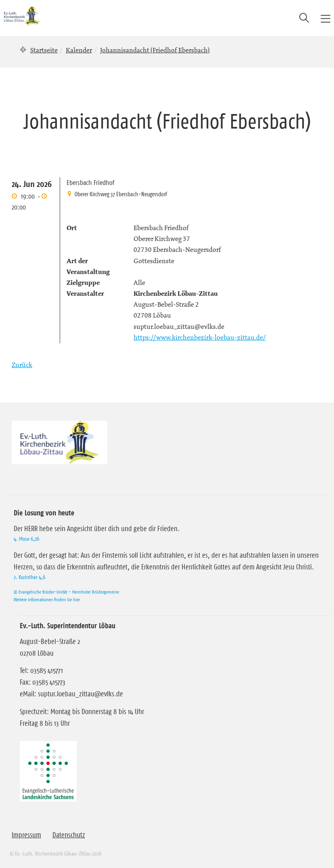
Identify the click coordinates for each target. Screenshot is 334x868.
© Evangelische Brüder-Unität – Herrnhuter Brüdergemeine (66, 592)
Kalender (79, 50)
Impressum (26, 835)
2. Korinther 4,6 (29, 577)
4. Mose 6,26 (26, 539)
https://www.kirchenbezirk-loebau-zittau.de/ (200, 337)
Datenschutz (69, 835)
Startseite (44, 50)
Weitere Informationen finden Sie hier (47, 599)
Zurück (22, 365)
